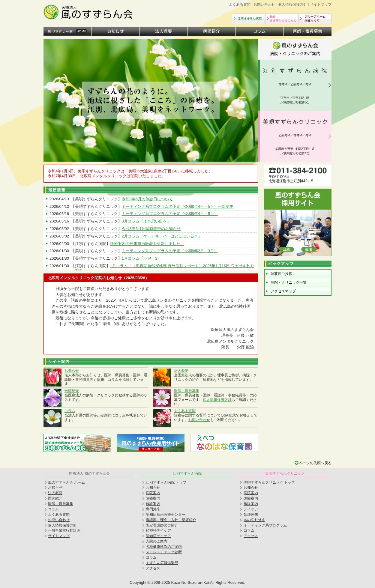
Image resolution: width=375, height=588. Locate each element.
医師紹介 (211, 31)
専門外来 (153, 509)
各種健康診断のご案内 (164, 547)
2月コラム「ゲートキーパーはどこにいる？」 (162, 236)
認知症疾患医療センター (166, 515)
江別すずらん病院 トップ (166, 482)
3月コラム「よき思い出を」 (146, 221)
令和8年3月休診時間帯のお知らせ (151, 229)
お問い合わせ (264, 4)
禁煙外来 (251, 515)
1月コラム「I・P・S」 (142, 258)
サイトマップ (321, 4)
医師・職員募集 (307, 31)
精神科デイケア (158, 530)
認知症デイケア (158, 536)
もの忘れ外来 (254, 520)
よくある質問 (240, 4)
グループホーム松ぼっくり (315, 19)
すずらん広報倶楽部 (162, 563)
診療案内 (153, 498)
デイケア (251, 509)
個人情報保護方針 (292, 4)
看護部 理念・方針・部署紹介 (171, 520)
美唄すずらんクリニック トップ (269, 482)
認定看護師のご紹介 (162, 525)
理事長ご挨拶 (281, 274)
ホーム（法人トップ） (67, 31)
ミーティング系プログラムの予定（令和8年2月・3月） (170, 251)
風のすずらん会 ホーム (66, 482)
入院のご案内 (157, 541)
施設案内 (153, 504)
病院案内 (153, 493)
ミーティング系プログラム (265, 525)
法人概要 (163, 31)
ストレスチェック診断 (164, 552)
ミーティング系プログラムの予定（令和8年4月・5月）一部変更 (178, 206)
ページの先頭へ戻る (315, 463)
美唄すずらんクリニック (282, 19)
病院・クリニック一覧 (289, 282)
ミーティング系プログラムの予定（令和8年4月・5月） (170, 214)
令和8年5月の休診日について (147, 199)
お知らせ (115, 31)
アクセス (153, 568)
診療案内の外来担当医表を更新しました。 (147, 244)
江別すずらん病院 (248, 19)
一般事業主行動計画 (64, 530)
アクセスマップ (283, 291)
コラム (259, 31)
